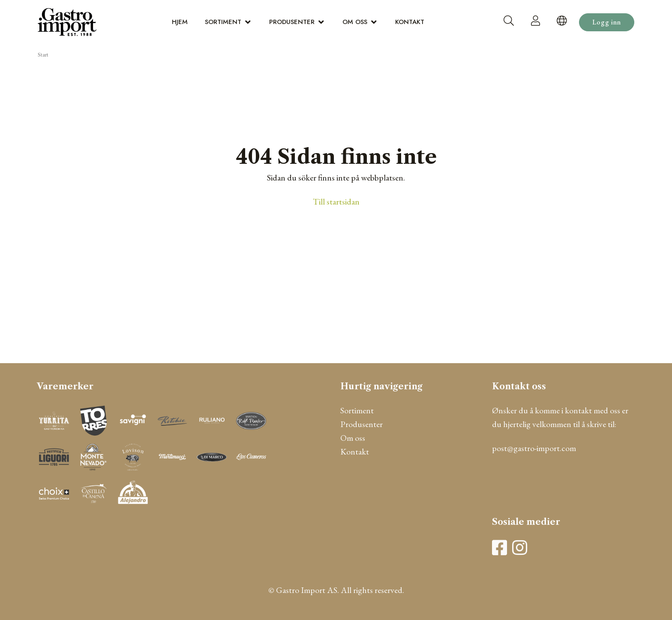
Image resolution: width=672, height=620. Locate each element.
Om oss (355, 22)
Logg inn (607, 22)
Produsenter (292, 22)
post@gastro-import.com (534, 448)
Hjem (180, 22)
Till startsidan (336, 202)
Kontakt (410, 22)
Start (43, 55)
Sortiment (223, 22)
